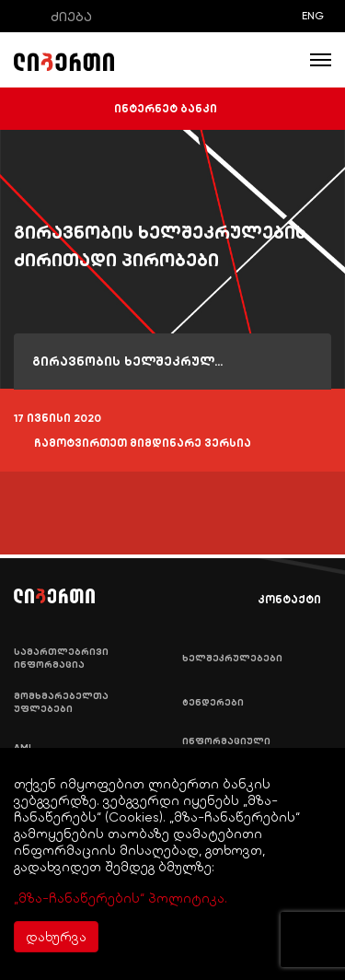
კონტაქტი (276, 600)
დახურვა (56, 937)
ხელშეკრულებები (232, 659)
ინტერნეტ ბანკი (173, 109)
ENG (313, 16)
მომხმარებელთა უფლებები (61, 703)
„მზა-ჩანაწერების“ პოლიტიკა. (121, 898)
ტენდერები (213, 703)
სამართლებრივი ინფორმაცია (61, 659)
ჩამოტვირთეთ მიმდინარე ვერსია (132, 444)
